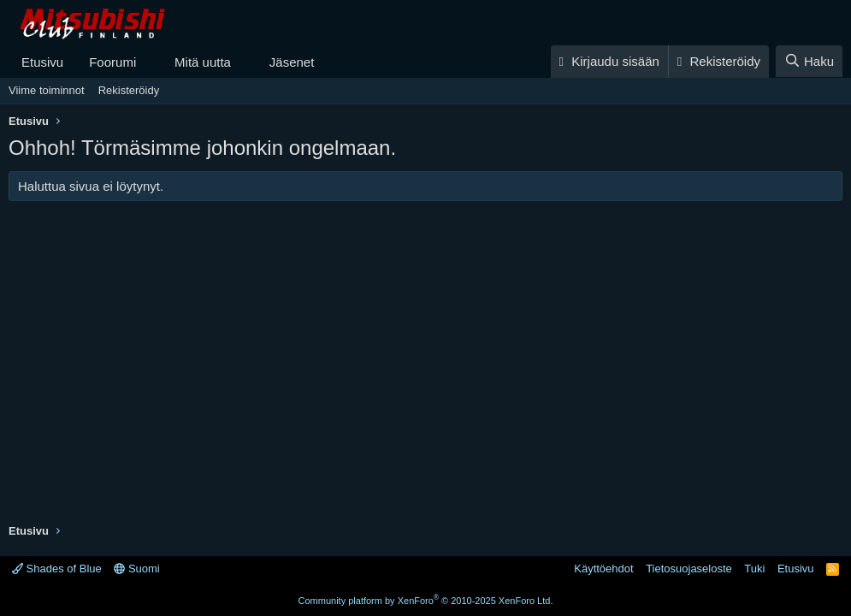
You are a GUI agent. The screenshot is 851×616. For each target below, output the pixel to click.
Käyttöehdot (603, 569)
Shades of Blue (57, 569)
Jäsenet (292, 62)
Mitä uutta (203, 62)
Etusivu (42, 62)
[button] (150, 62)
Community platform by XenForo (426, 601)
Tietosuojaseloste (689, 569)
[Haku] (809, 61)
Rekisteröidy (129, 90)
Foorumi (112, 62)
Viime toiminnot (47, 90)
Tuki (754, 569)
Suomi (136, 569)
